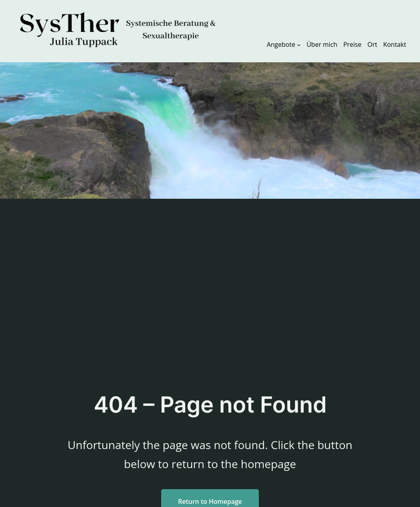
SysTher (245, 28)
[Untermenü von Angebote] (299, 44)
